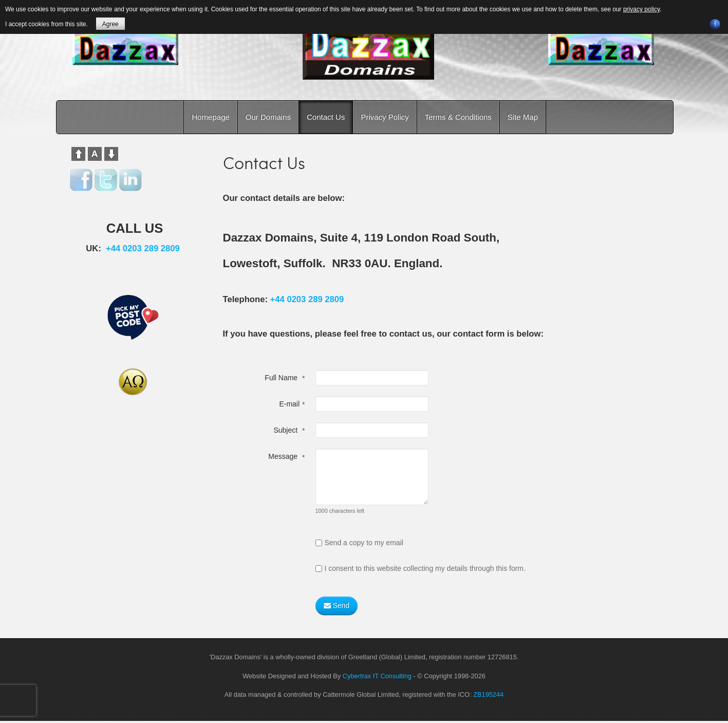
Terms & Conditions (458, 117)
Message (286, 457)
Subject (289, 431)
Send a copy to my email (359, 543)
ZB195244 (488, 694)
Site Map (523, 117)
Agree (110, 24)
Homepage (210, 117)
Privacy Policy (385, 117)
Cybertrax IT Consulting (377, 676)
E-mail (292, 404)
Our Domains (268, 117)
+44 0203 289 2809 (307, 299)
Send (337, 606)
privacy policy (641, 9)
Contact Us (326, 117)
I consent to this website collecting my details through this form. (421, 568)
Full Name (285, 378)
